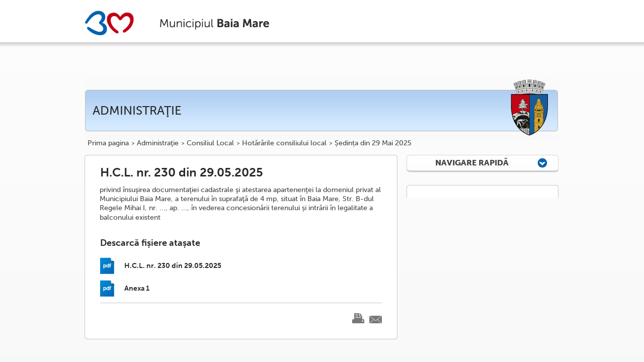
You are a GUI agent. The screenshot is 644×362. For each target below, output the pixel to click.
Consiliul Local (210, 143)
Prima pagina (108, 143)
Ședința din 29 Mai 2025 (373, 143)
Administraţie (158, 143)
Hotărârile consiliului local (284, 143)
